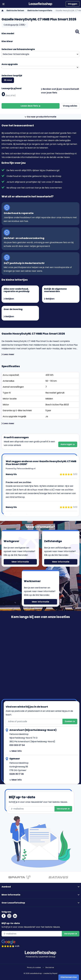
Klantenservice (69, 977)
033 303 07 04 (17, 745)
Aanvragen (68, 444)
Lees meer (8, 354)
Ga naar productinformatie (40, 117)
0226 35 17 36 (17, 774)
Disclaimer (50, 967)
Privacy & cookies (34, 967)
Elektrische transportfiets (40, 11)
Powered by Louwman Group (41, 957)
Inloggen (73, 4)
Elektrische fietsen (15, 11)
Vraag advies (70, 106)
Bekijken (9, 299)
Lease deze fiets (31, 106)
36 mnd (8, 80)
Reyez (55, 973)
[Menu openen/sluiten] (4, 4)
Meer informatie (20, 562)
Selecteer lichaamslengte (16, 54)
